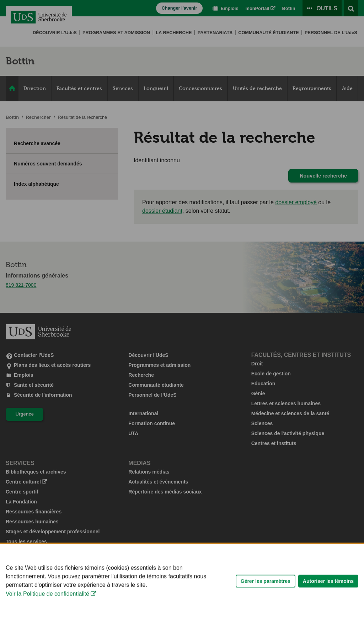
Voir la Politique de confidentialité (47, 611)
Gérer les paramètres (266, 598)
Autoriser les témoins (328, 598)
